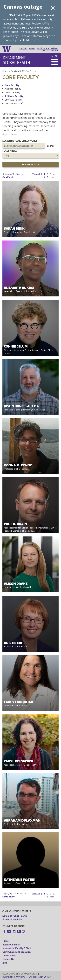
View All (36, 174)
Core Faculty (12, 85)
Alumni (32, 48)
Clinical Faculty (13, 93)
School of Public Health (15, 916)
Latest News (9, 955)
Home (5, 71)
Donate (55, 50)
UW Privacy (8, 977)
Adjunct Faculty (13, 89)
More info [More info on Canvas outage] (33, 40)
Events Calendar (11, 945)
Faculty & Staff (17, 71)
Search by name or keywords (20, 141)
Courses (23, 48)
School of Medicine (12, 919)
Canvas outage (23, 7)
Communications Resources (17, 952)
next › (53, 177)
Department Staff (14, 103)
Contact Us (45, 50)
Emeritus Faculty (14, 100)
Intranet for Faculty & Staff (17, 948)
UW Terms (21, 977)
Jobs (5, 963)
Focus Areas (10, 151)
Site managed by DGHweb (40, 977)
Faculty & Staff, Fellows (47, 48)
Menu (55, 56)
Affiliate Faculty (14, 96)
